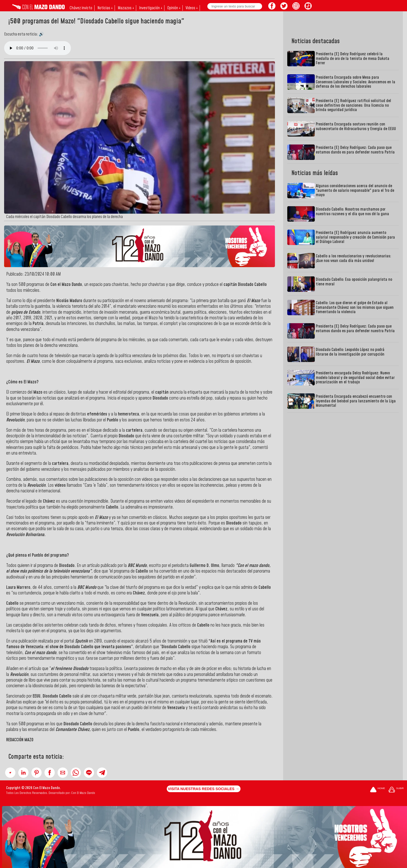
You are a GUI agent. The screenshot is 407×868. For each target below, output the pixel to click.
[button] (10, 773)
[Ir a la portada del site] (377, 790)
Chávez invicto (81, 8)
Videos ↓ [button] (192, 8)
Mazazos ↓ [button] (126, 8)
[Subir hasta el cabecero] (396, 790)
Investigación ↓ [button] (151, 8)
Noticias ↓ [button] (105, 8)
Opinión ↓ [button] (174, 8)
